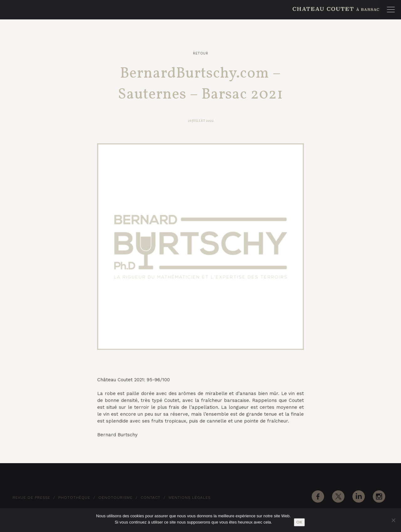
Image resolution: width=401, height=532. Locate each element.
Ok (299, 522)
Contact (151, 498)
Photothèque (74, 498)
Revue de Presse (31, 498)
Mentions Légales (190, 498)
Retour (200, 53)
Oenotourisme (115, 498)
